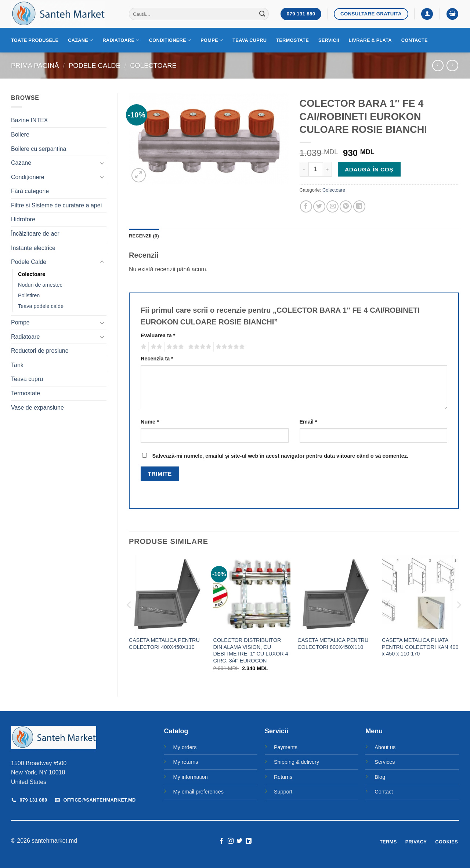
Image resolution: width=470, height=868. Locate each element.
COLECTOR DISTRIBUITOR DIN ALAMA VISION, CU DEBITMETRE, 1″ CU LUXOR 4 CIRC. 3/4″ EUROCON (251, 650)
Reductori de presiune (40, 351)
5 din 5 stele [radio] (229, 347)
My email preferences (198, 792)
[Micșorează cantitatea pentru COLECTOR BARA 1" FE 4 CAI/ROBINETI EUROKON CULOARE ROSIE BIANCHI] (304, 169)
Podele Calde (95, 66)
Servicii (329, 40)
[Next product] (438, 66)
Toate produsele (35, 40)
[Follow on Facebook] (221, 841)
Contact (384, 792)
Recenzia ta (157, 359)
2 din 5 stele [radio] (155, 347)
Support (283, 792)
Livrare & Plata (370, 40)
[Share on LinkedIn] (359, 206)
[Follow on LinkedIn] (249, 841)
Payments (286, 747)
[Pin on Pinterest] (346, 206)
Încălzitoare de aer (35, 234)
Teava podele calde (41, 306)
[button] (427, 14)
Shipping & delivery (297, 762)
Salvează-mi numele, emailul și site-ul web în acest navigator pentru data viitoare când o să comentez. (280, 456)
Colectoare (153, 66)
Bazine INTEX (29, 120)
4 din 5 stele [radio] (199, 347)
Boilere (20, 135)
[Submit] (262, 14)
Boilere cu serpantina (39, 149)
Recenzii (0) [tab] (144, 236)
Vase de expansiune (37, 408)
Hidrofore (23, 219)
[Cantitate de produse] (316, 169)
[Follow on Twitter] (239, 841)
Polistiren (29, 295)
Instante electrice (33, 248)
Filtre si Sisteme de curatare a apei (56, 205)
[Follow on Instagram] (231, 841)
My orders (185, 747)
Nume (150, 422)
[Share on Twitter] (319, 206)
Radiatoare (121, 40)
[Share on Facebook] (306, 206)
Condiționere (170, 40)
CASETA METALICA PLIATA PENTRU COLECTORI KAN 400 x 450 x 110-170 (420, 647)
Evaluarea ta (158, 335)
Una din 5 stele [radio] (143, 347)
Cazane (80, 40)
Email (308, 422)
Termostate (292, 40)
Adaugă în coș (369, 169)
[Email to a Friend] (332, 206)
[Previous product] (452, 66)
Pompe (212, 40)
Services (385, 762)
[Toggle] (102, 163)
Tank (17, 365)
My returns (185, 762)
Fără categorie (30, 191)
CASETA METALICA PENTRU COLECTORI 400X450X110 (164, 644)
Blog (380, 777)
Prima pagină (35, 66)
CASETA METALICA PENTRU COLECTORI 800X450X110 (333, 644)
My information (190, 777)
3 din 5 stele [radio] (174, 347)
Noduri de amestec (40, 285)
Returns (283, 777)
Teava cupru (250, 40)
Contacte (415, 40)
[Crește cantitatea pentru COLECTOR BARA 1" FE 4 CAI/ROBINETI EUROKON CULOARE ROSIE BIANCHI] (328, 169)
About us (385, 747)
